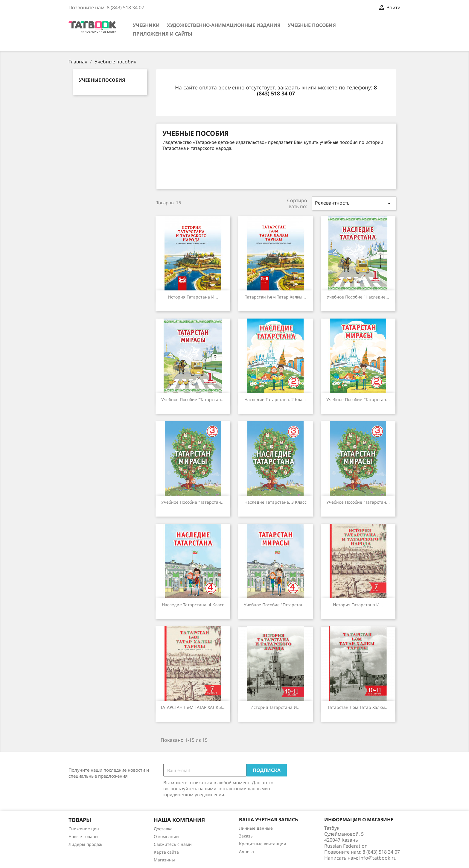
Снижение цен (84, 829)
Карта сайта (166, 852)
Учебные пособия (312, 25)
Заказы (246, 836)
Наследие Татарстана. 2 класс (275, 399)
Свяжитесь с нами (173, 844)
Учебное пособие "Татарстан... (193, 399)
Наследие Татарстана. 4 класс (193, 605)
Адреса (246, 851)
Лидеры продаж (85, 844)
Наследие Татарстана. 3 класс (275, 502)
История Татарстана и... (193, 297)
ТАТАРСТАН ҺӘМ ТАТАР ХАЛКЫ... (193, 707)
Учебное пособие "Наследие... (358, 297)
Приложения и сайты (163, 34)
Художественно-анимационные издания (224, 25)
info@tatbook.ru (378, 858)
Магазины (164, 860)
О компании (166, 836)
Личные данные (256, 828)
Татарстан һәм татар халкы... (275, 297)
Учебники (146, 25)
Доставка (163, 829)
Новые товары (83, 836)
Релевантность (354, 203)
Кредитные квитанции (263, 844)
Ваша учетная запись (268, 820)
